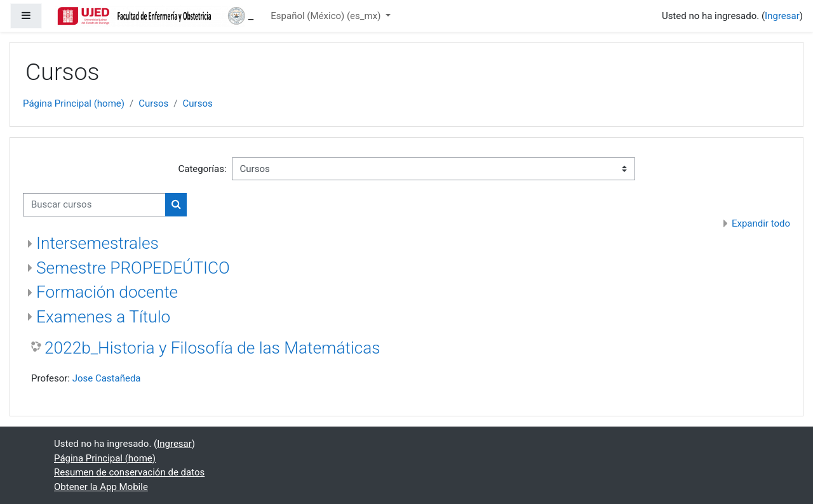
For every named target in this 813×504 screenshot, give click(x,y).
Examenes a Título (103, 317)
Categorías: (202, 169)
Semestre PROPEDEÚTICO (133, 268)
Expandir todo (761, 223)
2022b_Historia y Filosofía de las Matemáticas (212, 348)
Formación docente (107, 292)
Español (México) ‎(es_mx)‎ (327, 16)
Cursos (153, 103)
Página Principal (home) (74, 103)
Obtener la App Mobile (101, 487)
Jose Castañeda (107, 378)
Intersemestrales (97, 243)
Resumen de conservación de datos (129, 472)
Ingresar (782, 16)
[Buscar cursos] (94, 205)
